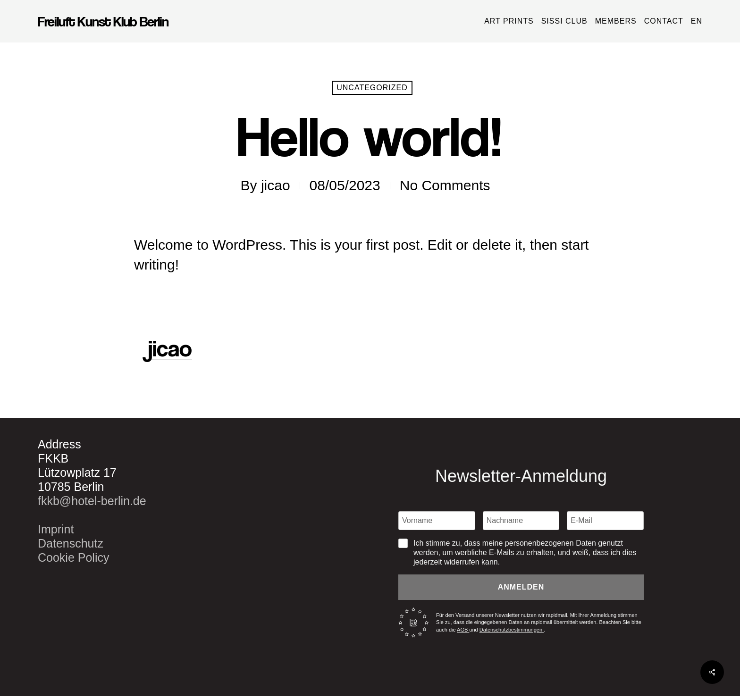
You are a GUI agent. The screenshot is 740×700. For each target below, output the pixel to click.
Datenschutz (71, 543)
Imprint (56, 529)
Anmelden (521, 587)
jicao (276, 185)
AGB (463, 630)
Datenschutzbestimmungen (512, 630)
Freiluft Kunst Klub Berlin (103, 21)
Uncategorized (372, 88)
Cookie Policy (73, 557)
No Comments (445, 185)
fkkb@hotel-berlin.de (92, 501)
